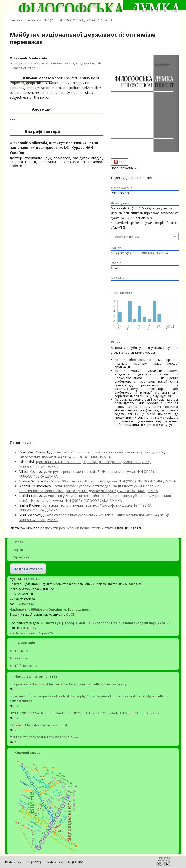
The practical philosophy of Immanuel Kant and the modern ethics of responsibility (68, 684)
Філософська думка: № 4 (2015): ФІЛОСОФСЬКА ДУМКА (65, 457)
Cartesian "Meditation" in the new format (38, 725)
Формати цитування (130, 237)
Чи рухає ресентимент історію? (74, 471)
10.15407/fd (26, 604)
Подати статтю (28, 569)
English (17, 550)
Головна (16, 20)
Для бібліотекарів (23, 666)
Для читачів (19, 651)
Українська (20, 557)
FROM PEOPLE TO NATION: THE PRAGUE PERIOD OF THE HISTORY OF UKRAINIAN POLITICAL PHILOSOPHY (85, 713)
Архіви (33, 20)
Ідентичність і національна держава (66, 462)
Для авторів (19, 658)
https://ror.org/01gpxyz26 (34, 633)
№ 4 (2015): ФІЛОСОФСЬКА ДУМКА (69, 20)
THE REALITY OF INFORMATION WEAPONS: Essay (44, 737)
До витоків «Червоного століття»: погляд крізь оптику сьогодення (108, 452)
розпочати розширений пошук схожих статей (78, 528)
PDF (122, 162)
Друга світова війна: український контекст (79, 515)
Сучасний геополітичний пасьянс (70, 505)
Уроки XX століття (67, 481)
